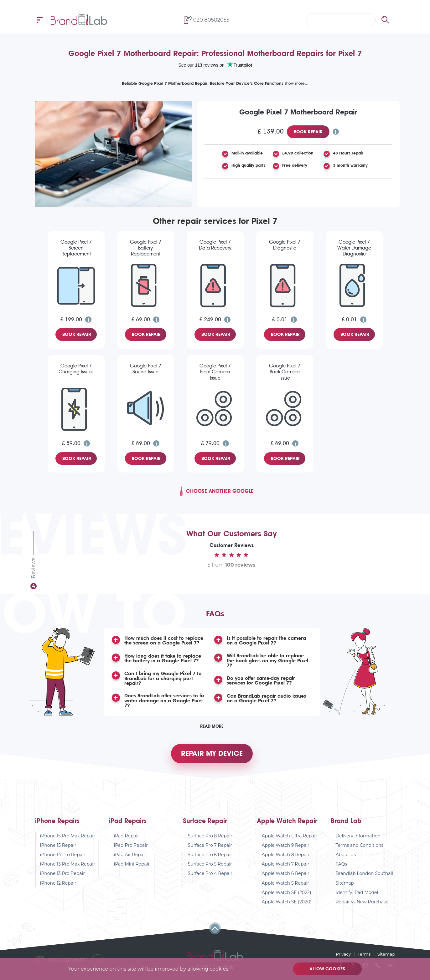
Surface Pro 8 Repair (210, 839)
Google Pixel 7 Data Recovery (215, 245)
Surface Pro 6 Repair (210, 858)
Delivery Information (358, 839)
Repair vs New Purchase (362, 906)
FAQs (342, 868)
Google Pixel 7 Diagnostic (285, 245)
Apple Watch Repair (287, 824)
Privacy (342, 954)
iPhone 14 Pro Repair (63, 858)
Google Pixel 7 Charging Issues (76, 369)
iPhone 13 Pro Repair (63, 877)
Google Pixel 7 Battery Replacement (146, 248)
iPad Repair (127, 839)
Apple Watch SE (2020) (287, 906)
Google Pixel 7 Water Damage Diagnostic (354, 248)
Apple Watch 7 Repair (286, 868)
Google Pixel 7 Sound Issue (146, 369)
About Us (346, 858)
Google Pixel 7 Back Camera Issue (285, 372)
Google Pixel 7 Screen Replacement (76, 248)
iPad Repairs (128, 824)
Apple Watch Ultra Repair (290, 839)
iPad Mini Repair (132, 868)
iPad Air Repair (130, 858)
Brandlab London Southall (365, 877)
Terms (363, 954)
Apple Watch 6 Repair (286, 877)
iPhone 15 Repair (58, 849)
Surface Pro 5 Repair (210, 868)
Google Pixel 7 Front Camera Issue (215, 372)
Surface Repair (205, 824)
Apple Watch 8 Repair (286, 858)
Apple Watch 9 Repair (286, 849)
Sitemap (345, 887)
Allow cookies (328, 969)
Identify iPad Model (357, 896)
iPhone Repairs (57, 824)
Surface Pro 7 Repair (210, 849)
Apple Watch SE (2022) (287, 896)
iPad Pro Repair (131, 849)
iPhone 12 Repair (58, 887)
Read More (212, 727)
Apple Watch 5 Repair (286, 887)
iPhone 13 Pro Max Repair (68, 868)
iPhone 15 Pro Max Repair (68, 839)
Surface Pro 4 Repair (210, 877)
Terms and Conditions (360, 849)
